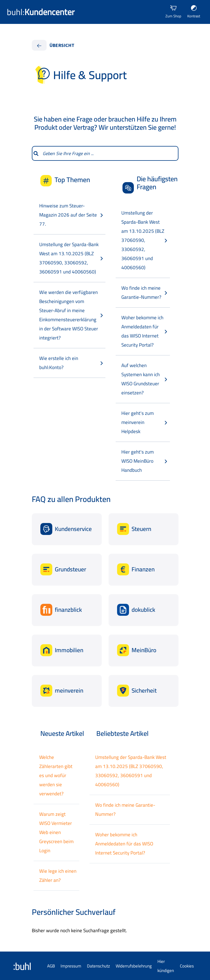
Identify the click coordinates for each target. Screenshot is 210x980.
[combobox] (109, 153)
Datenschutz (98, 966)
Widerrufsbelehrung (134, 966)
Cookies (187, 966)
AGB (51, 966)
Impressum (71, 966)
